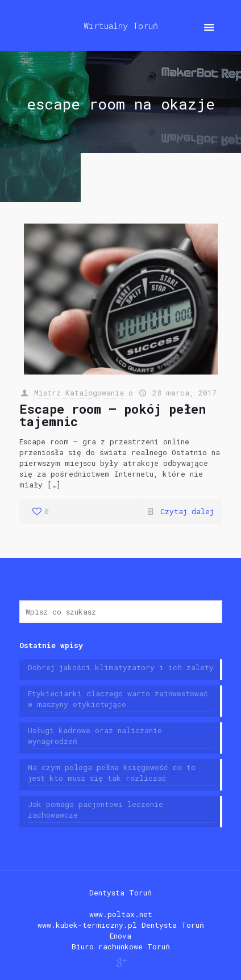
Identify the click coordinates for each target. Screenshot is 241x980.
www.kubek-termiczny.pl (87, 925)
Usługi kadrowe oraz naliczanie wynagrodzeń (95, 736)
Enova (120, 936)
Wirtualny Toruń (121, 26)
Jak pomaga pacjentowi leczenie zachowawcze (95, 809)
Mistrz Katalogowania (79, 393)
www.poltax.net (121, 914)
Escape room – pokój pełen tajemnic (113, 415)
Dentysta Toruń (120, 893)
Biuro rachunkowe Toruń (121, 947)
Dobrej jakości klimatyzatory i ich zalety (121, 667)
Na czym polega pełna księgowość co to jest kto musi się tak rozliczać (112, 773)
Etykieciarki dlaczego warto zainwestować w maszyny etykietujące (118, 699)
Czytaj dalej (187, 511)
